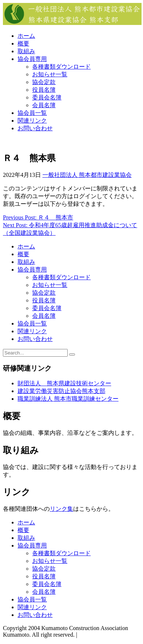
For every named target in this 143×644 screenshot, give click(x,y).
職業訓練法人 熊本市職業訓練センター (68, 399)
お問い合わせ (35, 128)
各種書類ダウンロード (61, 67)
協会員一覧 (32, 113)
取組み (26, 51)
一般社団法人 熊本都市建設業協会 (87, 175)
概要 (23, 43)
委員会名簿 (47, 97)
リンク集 (61, 509)
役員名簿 (44, 90)
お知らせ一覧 (50, 74)
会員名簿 (44, 105)
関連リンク (32, 121)
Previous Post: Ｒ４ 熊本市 (38, 217)
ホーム (26, 36)
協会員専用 (32, 59)
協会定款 (44, 82)
